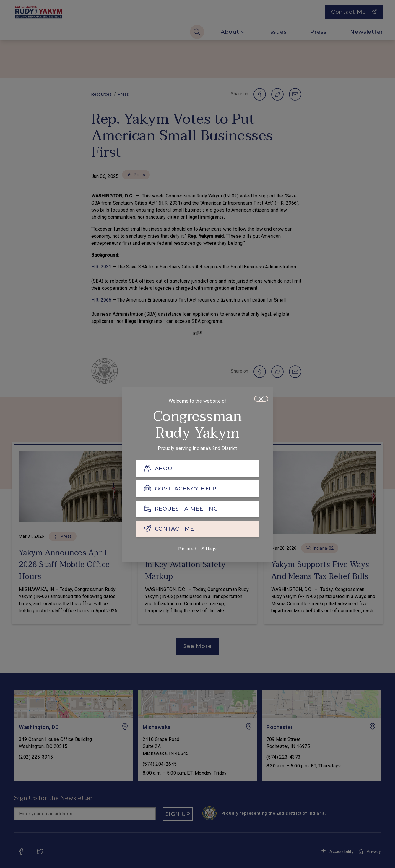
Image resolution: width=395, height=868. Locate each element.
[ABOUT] (198, 470)
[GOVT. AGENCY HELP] (198, 490)
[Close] (261, 401)
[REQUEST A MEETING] (198, 511)
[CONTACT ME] (198, 531)
